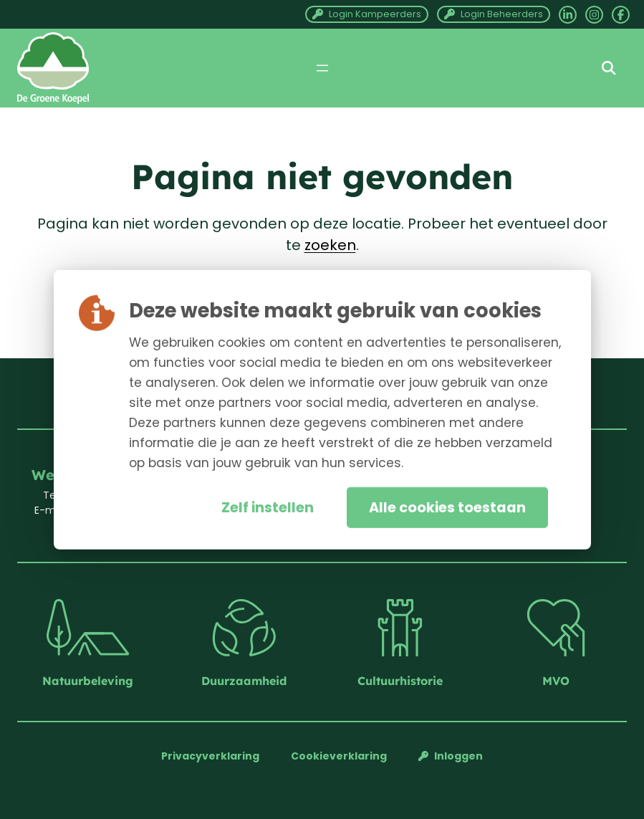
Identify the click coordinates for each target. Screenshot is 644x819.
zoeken (330, 245)
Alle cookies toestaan (447, 508)
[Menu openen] (322, 68)
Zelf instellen (268, 508)
